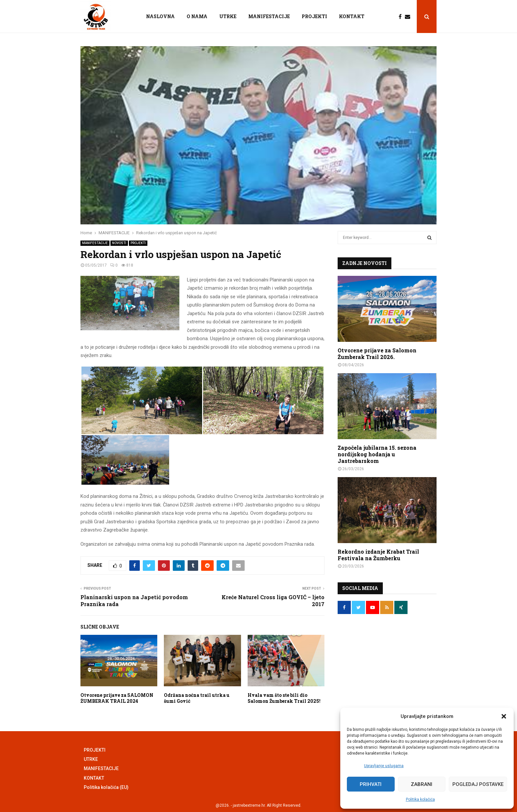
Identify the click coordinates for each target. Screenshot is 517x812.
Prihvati (371, 784)
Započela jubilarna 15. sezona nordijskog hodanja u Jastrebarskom (377, 454)
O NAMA (197, 16)
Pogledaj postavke (478, 784)
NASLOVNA (160, 16)
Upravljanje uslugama (384, 766)
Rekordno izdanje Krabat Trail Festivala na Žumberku (378, 555)
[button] (504, 716)
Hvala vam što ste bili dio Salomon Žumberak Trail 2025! (284, 698)
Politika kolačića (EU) (106, 787)
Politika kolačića (420, 799)
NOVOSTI (119, 243)
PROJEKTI (314, 16)
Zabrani (422, 784)
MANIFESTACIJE (269, 16)
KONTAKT (352, 16)
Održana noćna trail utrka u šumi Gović (197, 698)
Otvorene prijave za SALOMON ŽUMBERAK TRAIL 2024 (117, 698)
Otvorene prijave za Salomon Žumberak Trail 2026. (377, 354)
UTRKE (228, 16)
